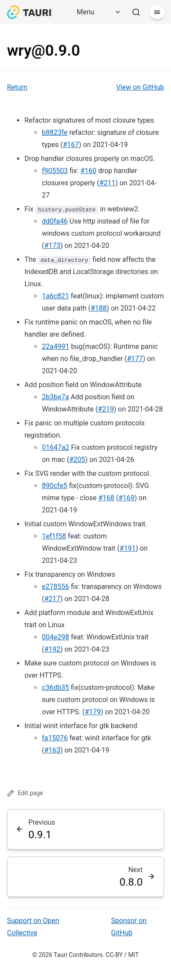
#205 (77, 460)
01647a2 (56, 447)
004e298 (55, 637)
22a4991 (56, 346)
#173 (52, 246)
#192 (52, 649)
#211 (108, 183)
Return (17, 87)
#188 (99, 308)
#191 (128, 548)
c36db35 (55, 687)
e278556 (55, 587)
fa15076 (55, 738)
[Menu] (96, 12)
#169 (126, 498)
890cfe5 (55, 486)
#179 (93, 712)
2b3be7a (55, 397)
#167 (71, 145)
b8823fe (55, 132)
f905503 (55, 171)
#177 (135, 359)
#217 (52, 599)
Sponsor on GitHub (129, 927)
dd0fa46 (55, 221)
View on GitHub (140, 87)
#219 (106, 409)
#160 (88, 171)
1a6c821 (55, 296)
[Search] (136, 12)
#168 (106, 498)
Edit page (25, 793)
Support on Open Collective (33, 927)
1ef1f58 (54, 536)
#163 (52, 750)
